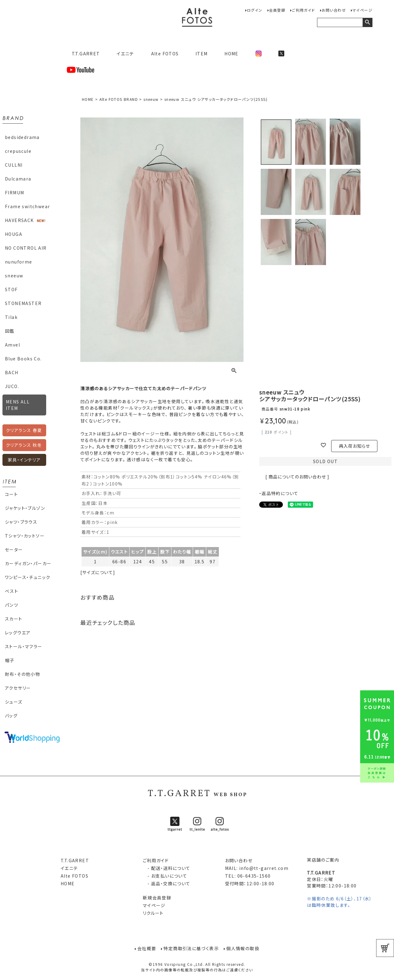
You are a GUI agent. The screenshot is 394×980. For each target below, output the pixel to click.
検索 (367, 22)
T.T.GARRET (83, 54)
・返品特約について (279, 493)
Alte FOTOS (165, 54)
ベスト (12, 591)
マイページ (362, 10)
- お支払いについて (165, 876)
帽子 (10, 660)
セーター (14, 550)
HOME (231, 54)
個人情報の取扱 (243, 948)
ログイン (255, 10)
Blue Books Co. (23, 359)
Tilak (11, 317)
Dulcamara (18, 179)
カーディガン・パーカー (28, 563)
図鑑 (10, 331)
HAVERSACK (19, 220)
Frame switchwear (27, 206)
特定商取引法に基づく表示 (191, 948)
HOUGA (14, 234)
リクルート (153, 913)
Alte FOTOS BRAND (119, 99)
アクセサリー (18, 688)
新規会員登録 (157, 898)
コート (11, 494)
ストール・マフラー (24, 646)
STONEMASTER (23, 303)
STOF (11, 289)
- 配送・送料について (167, 868)
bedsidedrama (22, 137)
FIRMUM (14, 192)
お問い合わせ (334, 10)
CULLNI (14, 165)
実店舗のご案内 (323, 860)
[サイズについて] (98, 572)
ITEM (202, 54)
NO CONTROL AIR (26, 248)
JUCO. (12, 386)
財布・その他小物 (22, 674)
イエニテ (125, 54)
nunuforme (19, 262)
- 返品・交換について (167, 883)
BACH (12, 372)
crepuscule (18, 151)
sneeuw (14, 276)
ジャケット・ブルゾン (25, 508)
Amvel (12, 345)
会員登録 (277, 10)
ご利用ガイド (303, 10)
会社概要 (147, 948)
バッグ (11, 716)
